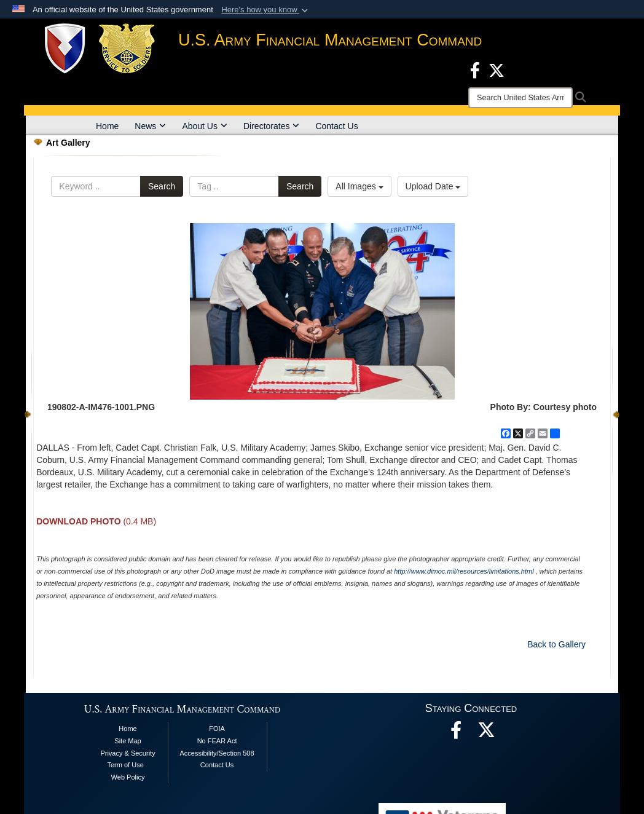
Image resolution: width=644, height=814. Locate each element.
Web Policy (128, 777)
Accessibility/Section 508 (217, 753)
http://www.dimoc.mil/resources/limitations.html (464, 571)
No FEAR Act (217, 741)
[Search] (520, 98)
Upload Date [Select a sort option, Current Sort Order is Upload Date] (433, 186)
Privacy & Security (128, 753)
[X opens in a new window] (497, 69)
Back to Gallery (556, 644)
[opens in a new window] (487, 733)
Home (107, 126)
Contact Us (336, 126)
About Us (205, 126)
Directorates (271, 126)
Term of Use (125, 765)
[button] (266, 10)
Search (162, 186)
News (150, 126)
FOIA (217, 729)
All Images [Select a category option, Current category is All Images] (359, 186)
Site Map (128, 741)
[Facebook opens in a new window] (475, 69)
